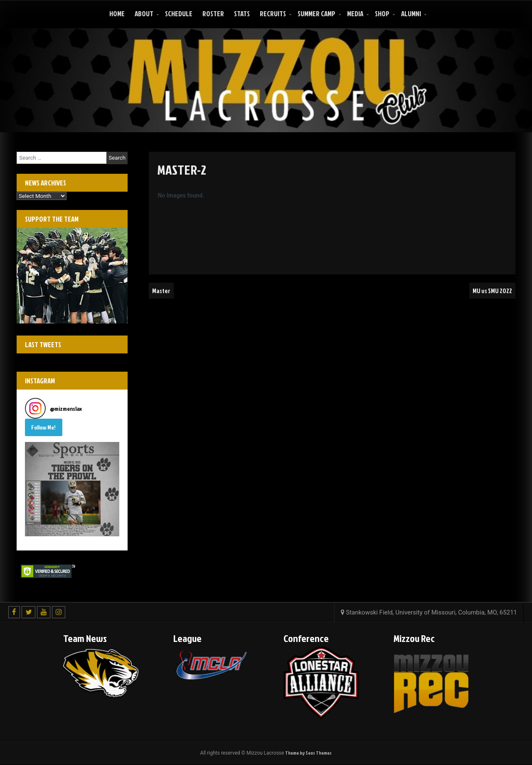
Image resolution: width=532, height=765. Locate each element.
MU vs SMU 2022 (491, 291)
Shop (382, 14)
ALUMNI (411, 14)
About (144, 14)
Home (117, 14)
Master (162, 291)
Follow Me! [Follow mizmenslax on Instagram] (43, 427)
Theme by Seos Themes (308, 753)
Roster (213, 14)
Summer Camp (316, 14)
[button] (72, 489)
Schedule (179, 14)
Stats (242, 14)
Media (355, 14)
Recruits (273, 14)
